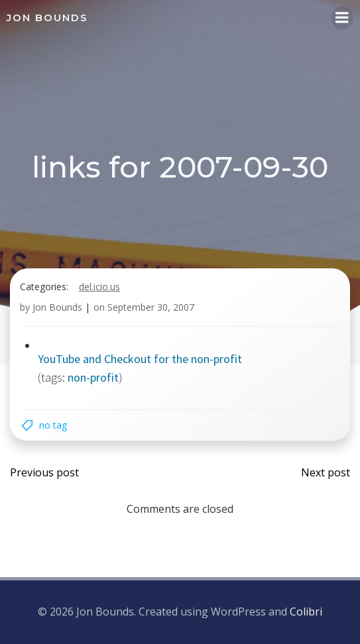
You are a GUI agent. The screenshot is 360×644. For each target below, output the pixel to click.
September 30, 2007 (151, 307)
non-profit (93, 377)
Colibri (306, 612)
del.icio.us (99, 287)
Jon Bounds (57, 307)
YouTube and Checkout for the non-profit (140, 359)
